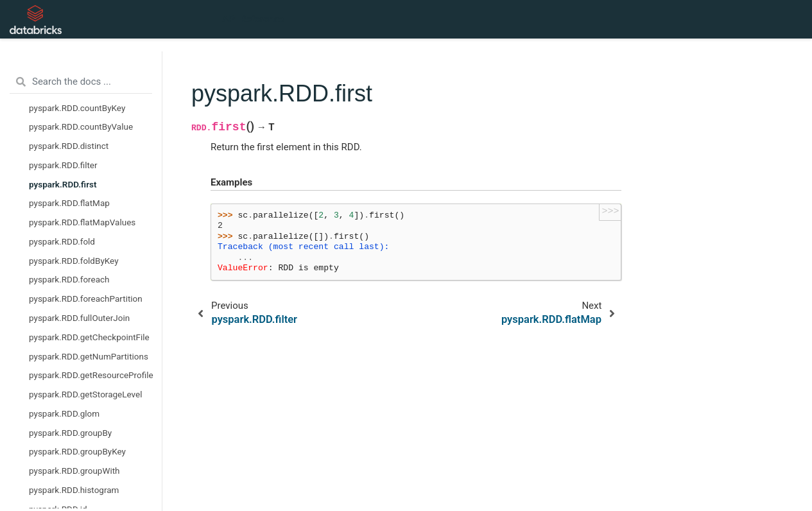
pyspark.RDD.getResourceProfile (91, 375)
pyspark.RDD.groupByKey (77, 451)
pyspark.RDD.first (63, 184)
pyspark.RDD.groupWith (74, 471)
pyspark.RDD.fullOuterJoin (79, 318)
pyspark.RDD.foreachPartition (86, 299)
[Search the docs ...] (81, 82)
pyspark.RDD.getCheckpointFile (89, 337)
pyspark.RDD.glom (64, 413)
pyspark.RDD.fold (62, 241)
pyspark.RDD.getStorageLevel (85, 394)
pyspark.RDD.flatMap (69, 203)
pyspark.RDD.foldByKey (74, 261)
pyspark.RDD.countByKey (77, 108)
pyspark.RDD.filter (63, 165)
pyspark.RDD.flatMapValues (82, 222)
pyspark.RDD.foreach (69, 279)
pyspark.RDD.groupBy (70, 433)
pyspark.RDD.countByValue (81, 126)
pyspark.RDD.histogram (74, 490)
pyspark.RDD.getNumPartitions (89, 356)
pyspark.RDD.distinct (69, 146)
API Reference (253, 19)
